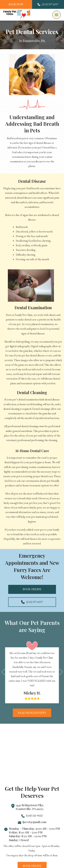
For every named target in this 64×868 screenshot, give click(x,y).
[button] (56, 15)
